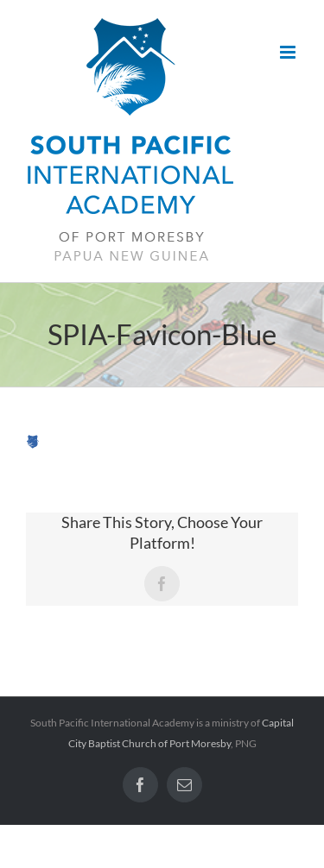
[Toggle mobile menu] (289, 52)
